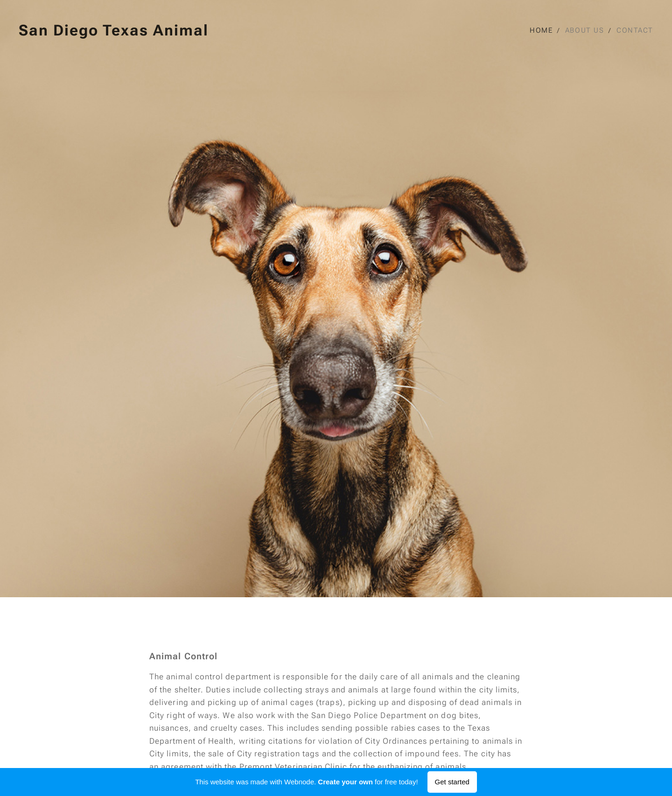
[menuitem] (543, 30)
